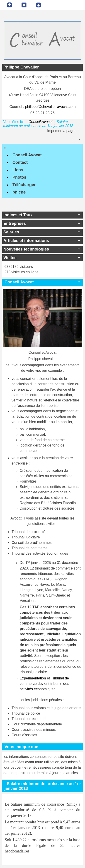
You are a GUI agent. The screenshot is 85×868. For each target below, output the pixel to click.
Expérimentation (33, 678)
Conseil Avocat (41, 122)
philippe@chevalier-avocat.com (50, 107)
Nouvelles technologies (42, 249)
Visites (42, 258)
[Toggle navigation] (5, 148)
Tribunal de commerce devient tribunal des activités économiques (44, 684)
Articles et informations (42, 241)
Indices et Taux (42, 215)
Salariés (42, 232)
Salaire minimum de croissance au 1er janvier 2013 (43, 786)
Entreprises (42, 223)
